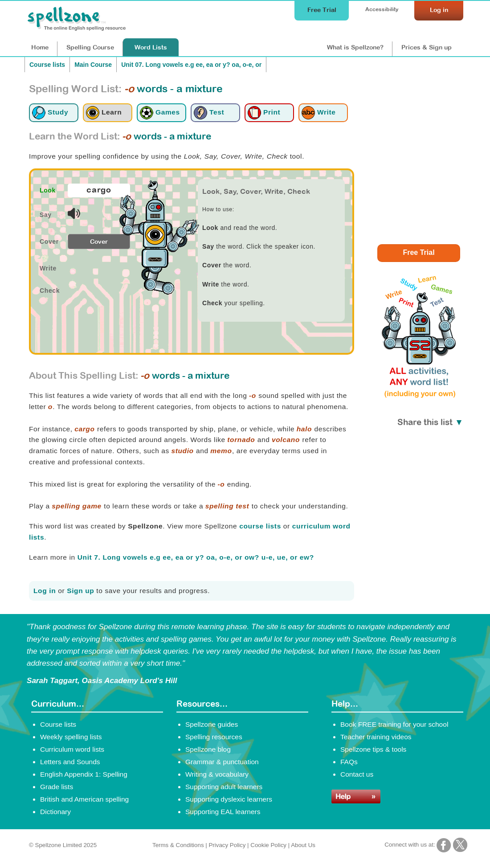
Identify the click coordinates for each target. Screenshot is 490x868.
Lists (151, 47)
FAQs (349, 762)
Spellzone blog (208, 749)
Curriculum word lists (72, 749)
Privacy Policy (227, 845)
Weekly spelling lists (71, 737)
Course (90, 47)
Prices (427, 47)
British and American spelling (84, 799)
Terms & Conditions (178, 845)
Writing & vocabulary (217, 774)
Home (40, 47)
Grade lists (57, 787)
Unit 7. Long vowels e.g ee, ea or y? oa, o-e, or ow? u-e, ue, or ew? (196, 557)
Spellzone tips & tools (373, 749)
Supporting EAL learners (223, 812)
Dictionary (55, 812)
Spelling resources (214, 737)
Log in (45, 591)
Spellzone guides (212, 724)
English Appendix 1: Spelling (84, 774)
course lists (260, 526)
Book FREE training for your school (394, 724)
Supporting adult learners (224, 787)
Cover (99, 242)
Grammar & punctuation (222, 762)
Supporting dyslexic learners (229, 799)
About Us (303, 845)
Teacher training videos (376, 737)
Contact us (357, 774)
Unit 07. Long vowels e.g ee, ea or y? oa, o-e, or (191, 65)
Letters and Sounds (70, 762)
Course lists (47, 65)
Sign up (80, 591)
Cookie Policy (268, 845)
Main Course (93, 65)
